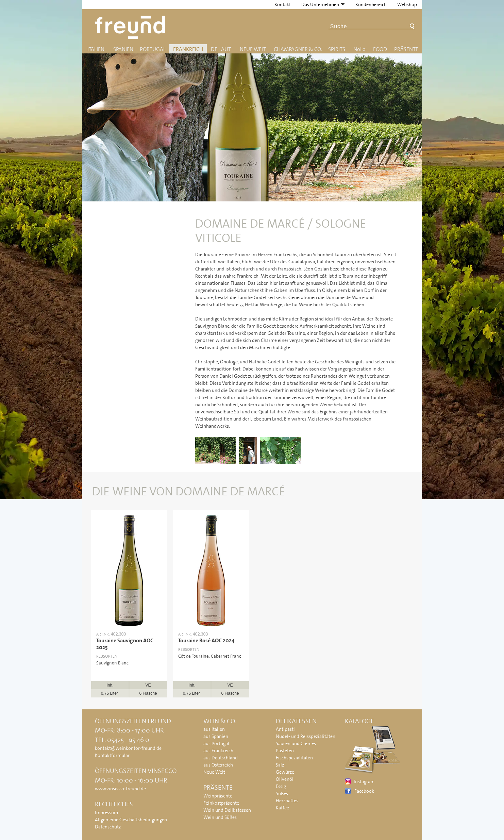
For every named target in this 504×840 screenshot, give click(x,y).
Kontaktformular (112, 755)
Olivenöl (285, 779)
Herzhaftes (287, 801)
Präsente (406, 49)
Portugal (153, 49)
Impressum (106, 812)
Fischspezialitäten (294, 758)
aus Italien (214, 729)
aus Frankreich (218, 751)
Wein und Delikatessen (227, 810)
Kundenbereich (371, 4)
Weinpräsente (218, 796)
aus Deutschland (221, 758)
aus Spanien (216, 736)
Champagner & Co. (298, 49)
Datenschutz (108, 827)
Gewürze (285, 772)
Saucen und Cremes (296, 743)
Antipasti (285, 729)
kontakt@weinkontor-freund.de (128, 748)
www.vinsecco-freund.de (120, 789)
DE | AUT (221, 49)
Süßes (282, 793)
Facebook (364, 791)
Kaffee (282, 808)
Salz (280, 765)
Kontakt (283, 4)
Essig (281, 786)
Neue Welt (253, 49)
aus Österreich (218, 765)
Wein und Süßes (220, 817)
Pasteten (285, 751)
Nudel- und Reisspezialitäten (306, 736)
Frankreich (188, 49)
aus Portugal (216, 743)
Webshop (407, 4)
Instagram (364, 781)
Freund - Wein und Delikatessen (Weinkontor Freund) (131, 27)
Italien (96, 49)
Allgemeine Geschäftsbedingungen (131, 820)
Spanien (123, 49)
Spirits (337, 49)
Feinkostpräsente (221, 803)
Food (380, 49)
